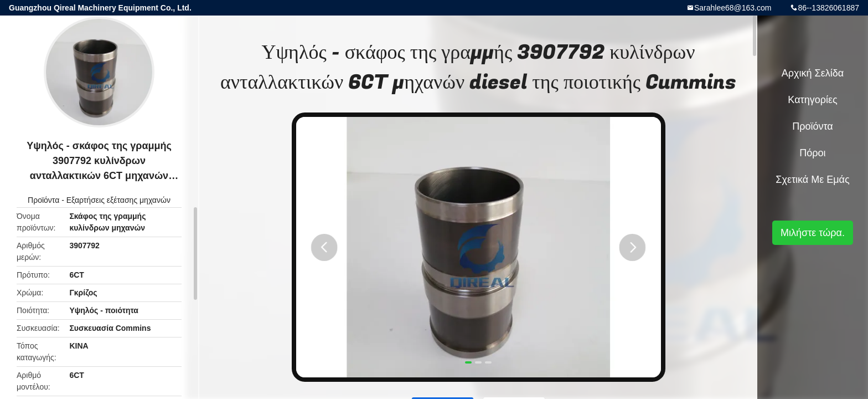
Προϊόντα (43, 200)
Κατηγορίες (812, 100)
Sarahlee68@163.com (733, 8)
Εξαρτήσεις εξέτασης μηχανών (118, 200)
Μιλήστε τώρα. (813, 233)
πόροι (812, 153)
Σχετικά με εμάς (812, 180)
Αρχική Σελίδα (813, 73)
